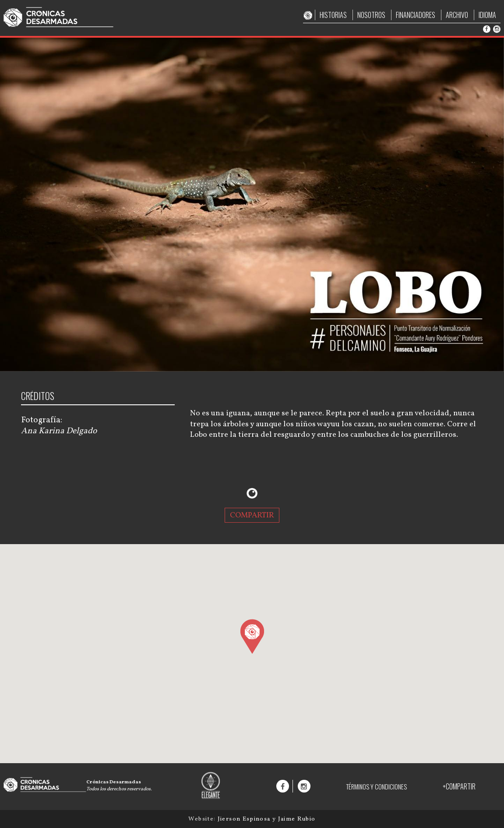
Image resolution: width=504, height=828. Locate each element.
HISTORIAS (333, 15)
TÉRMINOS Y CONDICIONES (376, 787)
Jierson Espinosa (245, 819)
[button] (252, 636)
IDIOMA (487, 15)
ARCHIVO (457, 15)
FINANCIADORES (416, 15)
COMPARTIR (252, 515)
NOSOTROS (371, 15)
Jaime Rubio (297, 819)
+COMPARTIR (459, 786)
